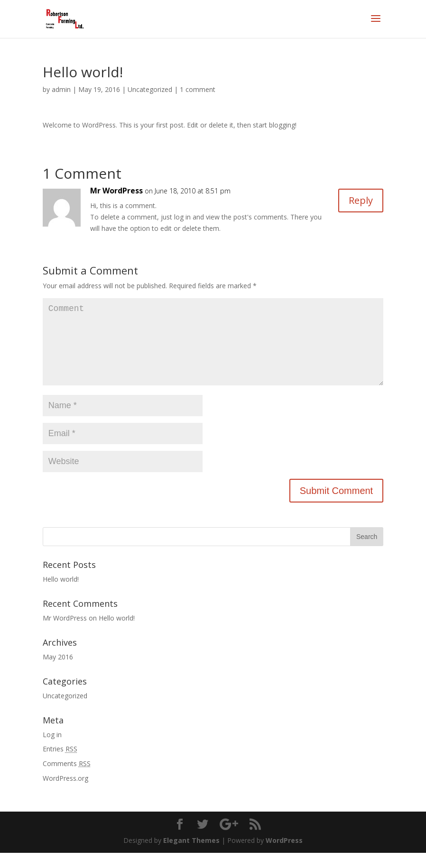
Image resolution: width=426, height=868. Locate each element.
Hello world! (61, 594)
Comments (67, 779)
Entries (60, 764)
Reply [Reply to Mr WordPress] (361, 200)
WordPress (284, 855)
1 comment (198, 89)
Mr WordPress (116, 191)
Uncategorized (150, 89)
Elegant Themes (191, 855)
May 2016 (58, 672)
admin (61, 89)
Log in (52, 750)
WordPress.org (65, 793)
